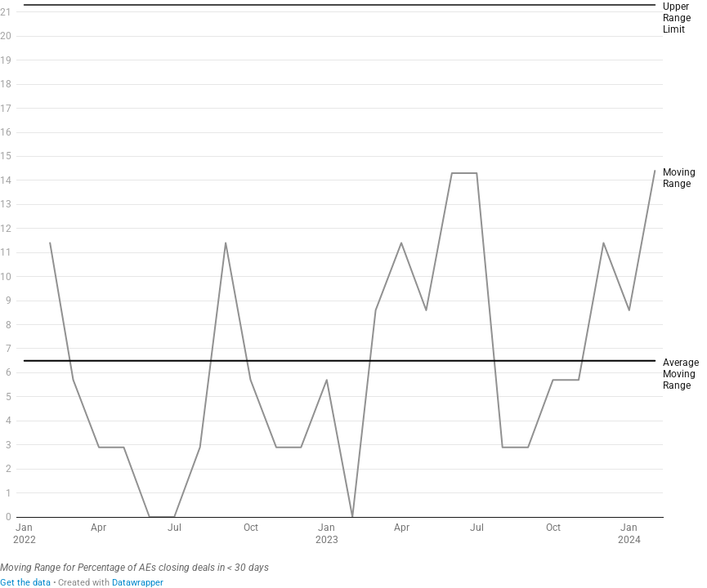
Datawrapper (138, 583)
